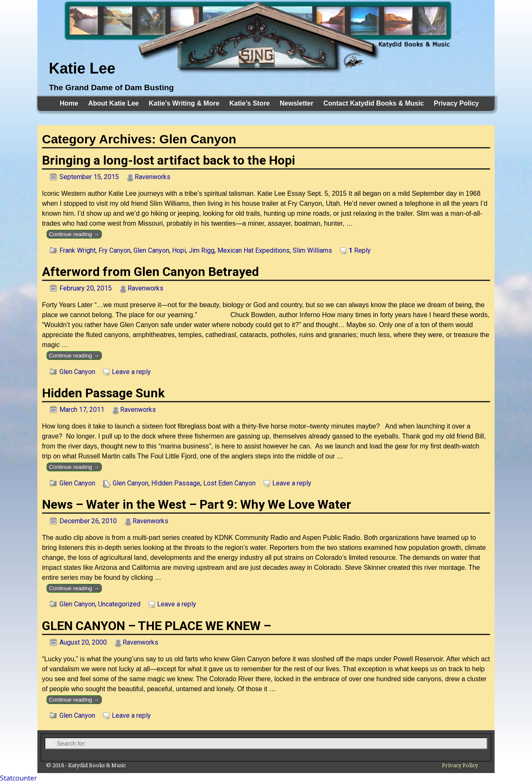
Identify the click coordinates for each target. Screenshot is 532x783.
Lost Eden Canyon (229, 483)
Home (69, 103)
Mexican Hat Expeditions (254, 250)
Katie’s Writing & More (184, 103)
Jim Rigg (202, 250)
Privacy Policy (457, 103)
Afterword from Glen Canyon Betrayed (150, 272)
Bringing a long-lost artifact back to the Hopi (169, 160)
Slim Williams (312, 250)
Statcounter (18, 778)
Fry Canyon (115, 250)
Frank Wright (78, 250)
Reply (360, 250)
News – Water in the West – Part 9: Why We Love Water (197, 504)
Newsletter (297, 103)
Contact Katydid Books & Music (374, 103)
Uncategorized (119, 604)
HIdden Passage (176, 483)
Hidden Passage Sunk (103, 393)
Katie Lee (82, 68)
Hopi (179, 250)
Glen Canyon (151, 250)
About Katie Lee (113, 103)
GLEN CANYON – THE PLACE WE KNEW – (156, 626)
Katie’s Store (250, 103)
